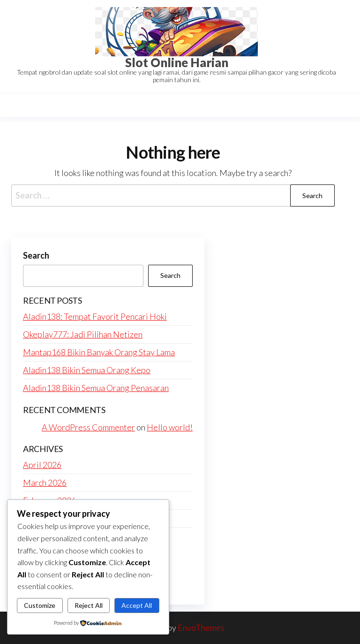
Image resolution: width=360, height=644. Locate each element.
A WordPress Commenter (88, 427)
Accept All (137, 605)
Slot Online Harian (177, 62)
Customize (40, 605)
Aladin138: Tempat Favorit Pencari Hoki (95, 316)
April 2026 (42, 465)
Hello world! (170, 427)
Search (36, 255)
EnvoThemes (201, 628)
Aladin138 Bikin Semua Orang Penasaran (96, 388)
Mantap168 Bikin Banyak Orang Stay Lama (99, 352)
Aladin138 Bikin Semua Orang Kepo (87, 370)
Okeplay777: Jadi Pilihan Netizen (83, 334)
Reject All (89, 605)
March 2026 (45, 483)
